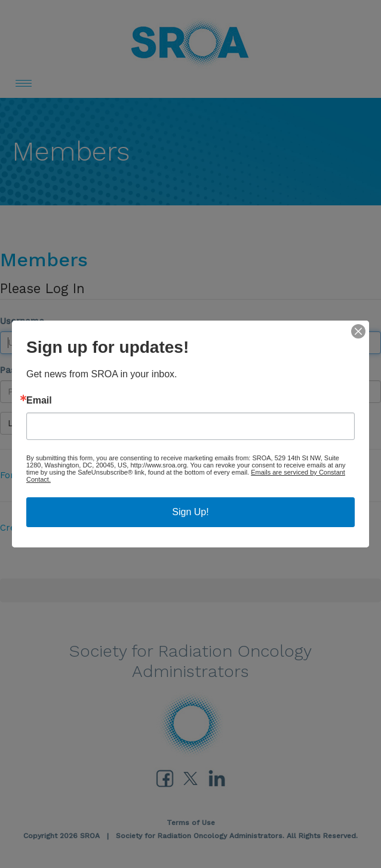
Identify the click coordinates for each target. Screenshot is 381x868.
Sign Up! (190, 512)
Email (39, 401)
